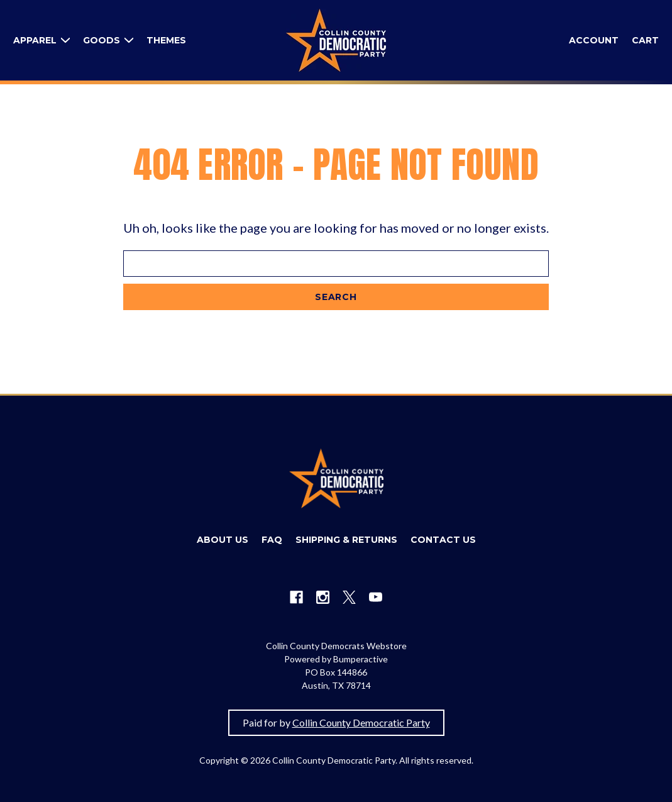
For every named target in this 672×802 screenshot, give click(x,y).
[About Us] (223, 540)
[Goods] (108, 40)
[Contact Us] (443, 540)
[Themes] (166, 40)
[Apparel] (41, 40)
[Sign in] (594, 40)
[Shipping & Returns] (346, 540)
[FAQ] (272, 540)
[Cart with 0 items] (645, 40)
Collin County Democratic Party (361, 722)
